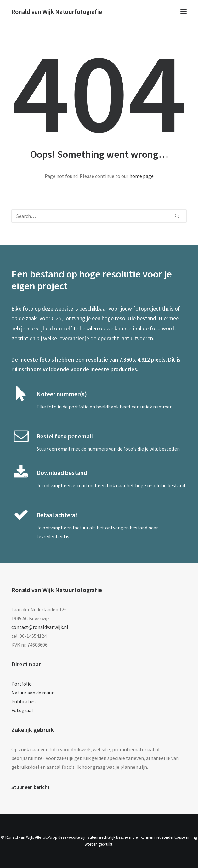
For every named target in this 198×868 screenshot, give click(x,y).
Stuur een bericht (31, 787)
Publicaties (23, 701)
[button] (184, 12)
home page (141, 176)
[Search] (99, 216)
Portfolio (22, 684)
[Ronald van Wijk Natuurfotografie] (57, 12)
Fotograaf (22, 710)
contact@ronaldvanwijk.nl (40, 627)
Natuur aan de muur (32, 693)
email (64, 449)
